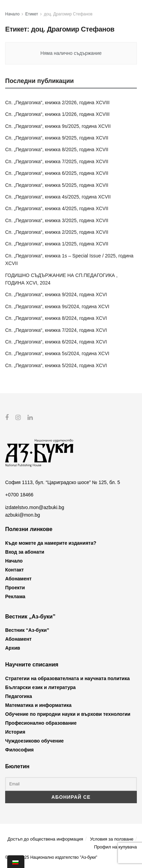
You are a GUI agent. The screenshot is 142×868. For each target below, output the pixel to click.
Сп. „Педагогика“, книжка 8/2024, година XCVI (56, 318)
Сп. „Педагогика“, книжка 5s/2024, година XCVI (57, 353)
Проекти (15, 588)
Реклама (15, 596)
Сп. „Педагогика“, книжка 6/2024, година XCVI (56, 342)
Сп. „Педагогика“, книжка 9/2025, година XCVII (57, 138)
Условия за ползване (112, 839)
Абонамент (18, 579)
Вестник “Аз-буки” (27, 630)
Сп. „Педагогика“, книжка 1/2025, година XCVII (57, 244)
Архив (13, 648)
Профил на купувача (115, 847)
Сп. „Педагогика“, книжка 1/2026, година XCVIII (57, 114)
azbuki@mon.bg (23, 515)
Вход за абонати (25, 552)
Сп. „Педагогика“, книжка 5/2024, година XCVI (56, 365)
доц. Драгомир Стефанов (68, 14)
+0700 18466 (19, 495)
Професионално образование (41, 723)
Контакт (14, 570)
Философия (19, 749)
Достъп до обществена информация (45, 839)
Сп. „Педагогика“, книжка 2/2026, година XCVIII (57, 103)
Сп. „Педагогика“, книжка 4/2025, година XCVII (57, 208)
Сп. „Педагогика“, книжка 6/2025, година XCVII (57, 173)
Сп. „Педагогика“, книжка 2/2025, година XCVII (57, 232)
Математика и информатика (38, 705)
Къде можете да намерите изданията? (51, 543)
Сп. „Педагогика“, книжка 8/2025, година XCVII (57, 149)
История (15, 732)
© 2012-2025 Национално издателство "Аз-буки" (51, 857)
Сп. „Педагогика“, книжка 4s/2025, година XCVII (58, 197)
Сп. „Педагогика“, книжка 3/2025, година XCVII (57, 220)
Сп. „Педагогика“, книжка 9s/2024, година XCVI (57, 306)
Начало (12, 14)
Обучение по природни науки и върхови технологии (68, 714)
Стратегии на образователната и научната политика (67, 678)
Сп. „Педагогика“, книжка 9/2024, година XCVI (56, 294)
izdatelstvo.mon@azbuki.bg (35, 507)
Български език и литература (40, 687)
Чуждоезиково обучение (34, 740)
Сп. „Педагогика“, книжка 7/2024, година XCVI (56, 330)
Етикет (32, 14)
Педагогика (19, 696)
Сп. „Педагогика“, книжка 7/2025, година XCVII (57, 161)
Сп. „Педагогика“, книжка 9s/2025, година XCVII (58, 126)
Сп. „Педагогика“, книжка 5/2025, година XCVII (57, 185)
